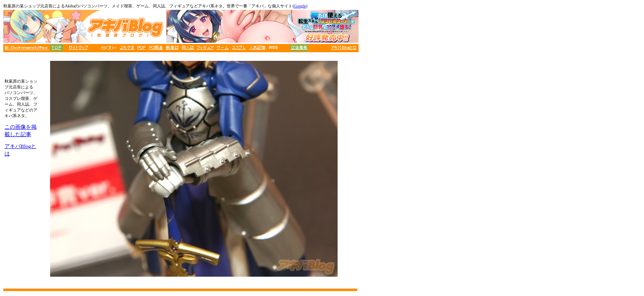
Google (300, 6)
